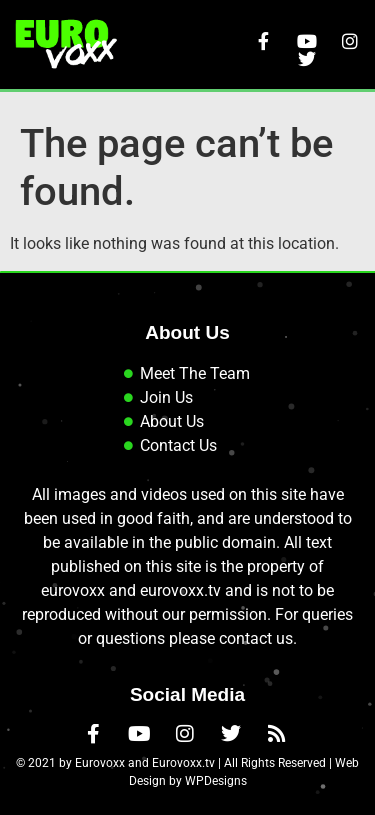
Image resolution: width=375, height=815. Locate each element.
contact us (256, 638)
